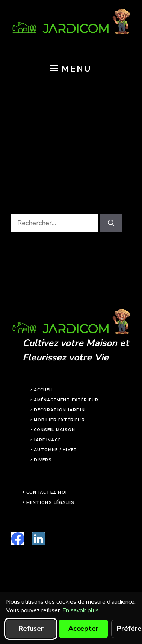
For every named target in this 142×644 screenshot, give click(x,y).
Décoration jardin (60, 410)
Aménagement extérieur (66, 400)
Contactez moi (47, 492)
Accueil (44, 390)
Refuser (31, 629)
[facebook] (18, 539)
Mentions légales (51, 503)
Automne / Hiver (56, 450)
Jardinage (47, 440)
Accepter (83, 629)
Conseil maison (54, 430)
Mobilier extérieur (59, 420)
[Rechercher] (111, 223)
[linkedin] (39, 539)
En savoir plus (81, 610)
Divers (43, 460)
